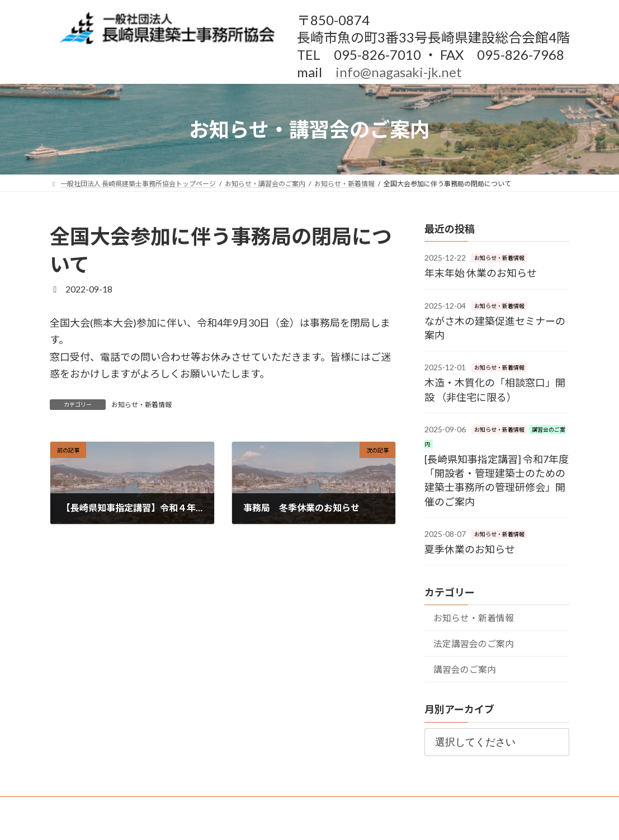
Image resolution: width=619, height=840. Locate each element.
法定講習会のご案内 (474, 643)
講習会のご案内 (465, 669)
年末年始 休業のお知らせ (481, 273)
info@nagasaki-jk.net (399, 72)
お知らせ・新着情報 (141, 405)
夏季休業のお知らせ (470, 549)
